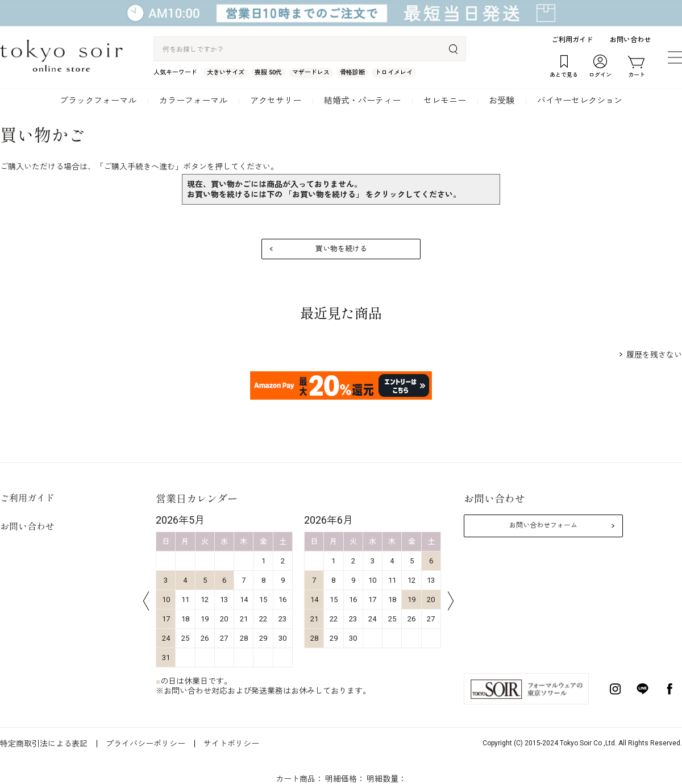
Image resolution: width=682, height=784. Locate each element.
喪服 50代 (268, 72)
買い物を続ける (341, 249)
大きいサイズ (226, 72)
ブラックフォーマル (98, 101)
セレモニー (445, 101)
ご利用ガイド (572, 40)
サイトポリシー (231, 744)
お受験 (502, 101)
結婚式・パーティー (362, 101)
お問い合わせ (630, 40)
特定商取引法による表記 (44, 744)
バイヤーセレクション (580, 101)
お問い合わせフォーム (543, 525)
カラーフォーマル (193, 101)
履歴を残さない (654, 355)
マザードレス (311, 72)
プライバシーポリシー (145, 744)
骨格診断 (352, 72)
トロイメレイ (394, 72)
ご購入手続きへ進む (139, 167)
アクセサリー (276, 101)
